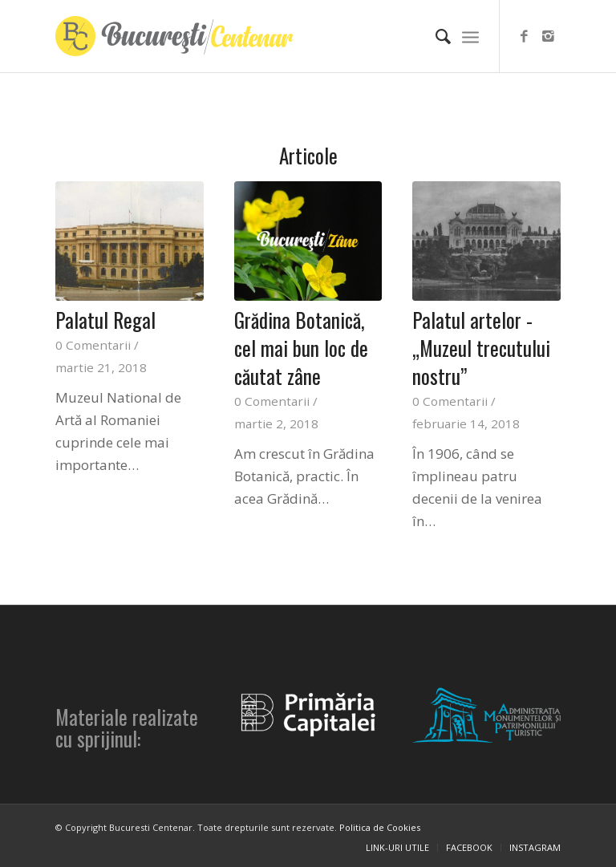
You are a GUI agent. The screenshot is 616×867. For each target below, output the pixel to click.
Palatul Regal (105, 320)
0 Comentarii (93, 345)
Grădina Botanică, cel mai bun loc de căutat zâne (301, 348)
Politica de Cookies (380, 827)
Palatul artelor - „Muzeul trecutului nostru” (481, 348)
